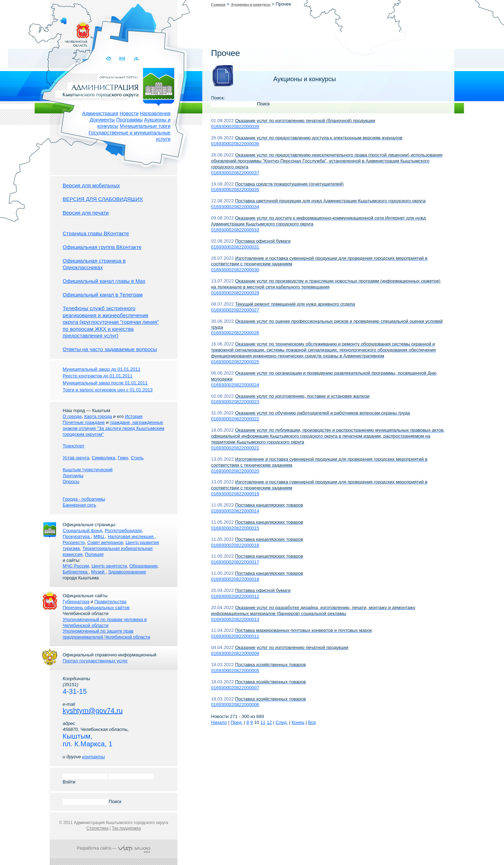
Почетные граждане (84, 422)
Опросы (71, 482)
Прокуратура (77, 536)
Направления (155, 113)
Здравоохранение (127, 572)
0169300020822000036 (235, 144)
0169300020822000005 (235, 671)
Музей (99, 572)
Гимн (123, 458)
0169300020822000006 (235, 704)
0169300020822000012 (235, 596)
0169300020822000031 (235, 247)
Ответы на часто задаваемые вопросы (110, 349)
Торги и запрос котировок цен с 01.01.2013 (108, 390)
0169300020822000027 (235, 310)
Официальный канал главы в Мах (104, 281)
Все (312, 722)
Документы (102, 120)
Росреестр (74, 542)
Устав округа (76, 458)
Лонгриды (73, 476)
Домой (109, 59)
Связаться (123, 59)
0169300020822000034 (235, 207)
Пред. (237, 722)
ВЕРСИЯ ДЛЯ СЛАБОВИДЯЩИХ (103, 199)
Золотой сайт (19, 31)
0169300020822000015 (235, 528)
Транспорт (74, 446)
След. (282, 722)
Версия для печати (86, 213)
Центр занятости (109, 566)
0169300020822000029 (235, 293)
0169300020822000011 (235, 636)
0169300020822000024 (235, 385)
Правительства (110, 602)
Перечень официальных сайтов (96, 608)
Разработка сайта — (113, 848)
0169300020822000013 (235, 619)
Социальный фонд (82, 531)
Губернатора (76, 602)
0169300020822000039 (235, 127)
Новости (129, 113)
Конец (298, 722)
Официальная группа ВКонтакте (102, 247)
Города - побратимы (84, 499)
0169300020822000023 (235, 402)
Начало (219, 722)
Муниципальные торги (145, 126)
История (134, 416)
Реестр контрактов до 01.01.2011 (97, 376)
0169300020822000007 (235, 688)
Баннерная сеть (79, 505)
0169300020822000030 (235, 270)
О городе (72, 416)
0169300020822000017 (235, 562)
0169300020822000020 (235, 471)
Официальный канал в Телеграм (103, 295)
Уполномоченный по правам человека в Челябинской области (105, 622)
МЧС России (76, 566)
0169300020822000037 (235, 173)
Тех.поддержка (126, 828)
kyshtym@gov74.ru (93, 711)
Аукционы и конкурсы (250, 4)
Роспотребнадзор (123, 531)
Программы (129, 120)
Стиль (137, 458)
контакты (94, 757)
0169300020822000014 (235, 511)
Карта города (98, 416)
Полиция (94, 554)
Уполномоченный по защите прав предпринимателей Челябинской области (106, 634)
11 (263, 722)
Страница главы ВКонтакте (96, 233)
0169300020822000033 (235, 230)
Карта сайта (136, 59)
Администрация (100, 113)
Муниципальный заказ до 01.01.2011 (101, 369)
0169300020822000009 (235, 653)
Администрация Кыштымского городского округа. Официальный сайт (117, 86)
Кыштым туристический (88, 470)
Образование (144, 566)
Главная (218, 4)
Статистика (97, 828)
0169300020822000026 (235, 333)
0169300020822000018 (235, 579)
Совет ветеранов (105, 542)
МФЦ (99, 536)
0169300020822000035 (235, 190)
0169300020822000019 (235, 494)
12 (269, 722)
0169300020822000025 (235, 362)
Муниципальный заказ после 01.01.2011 (105, 383)
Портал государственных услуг (95, 661)
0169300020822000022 (235, 419)
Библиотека (76, 572)
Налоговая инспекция (131, 536)
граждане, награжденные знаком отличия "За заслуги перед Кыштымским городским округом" (113, 428)
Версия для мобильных (91, 185)
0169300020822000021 (235, 448)
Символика (103, 458)
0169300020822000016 (235, 545)
